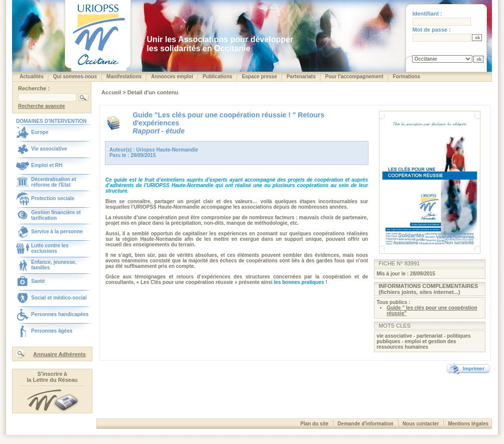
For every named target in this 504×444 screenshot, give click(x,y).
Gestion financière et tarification (56, 215)
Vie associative (49, 149)
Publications (217, 77)
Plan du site (314, 424)
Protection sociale (53, 198)
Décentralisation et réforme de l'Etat (53, 182)
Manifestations (124, 77)
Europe (40, 132)
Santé (38, 281)
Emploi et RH (47, 165)
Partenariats (301, 77)
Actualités (32, 77)
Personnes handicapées (60, 314)
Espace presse (260, 77)
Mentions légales (468, 424)
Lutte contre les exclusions (50, 248)
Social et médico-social (59, 298)
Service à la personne (57, 232)
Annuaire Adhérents (59, 354)
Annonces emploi (172, 77)
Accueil (112, 92)
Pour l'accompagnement (354, 77)
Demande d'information (365, 424)
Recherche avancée (41, 106)
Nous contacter (421, 424)
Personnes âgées (52, 331)
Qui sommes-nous (75, 77)
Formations (407, 77)
